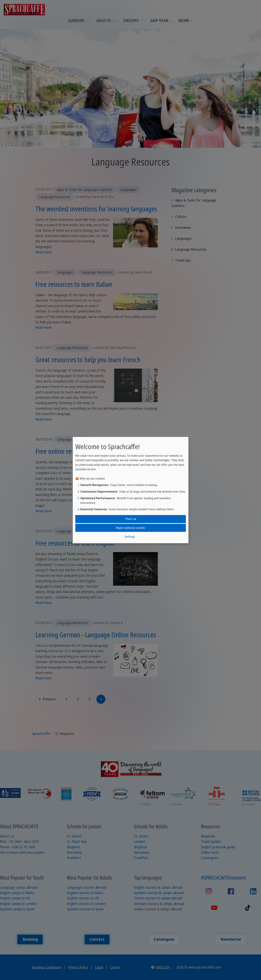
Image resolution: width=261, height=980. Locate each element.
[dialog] (131, 490)
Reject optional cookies (130, 528)
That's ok (130, 519)
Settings (130, 537)
